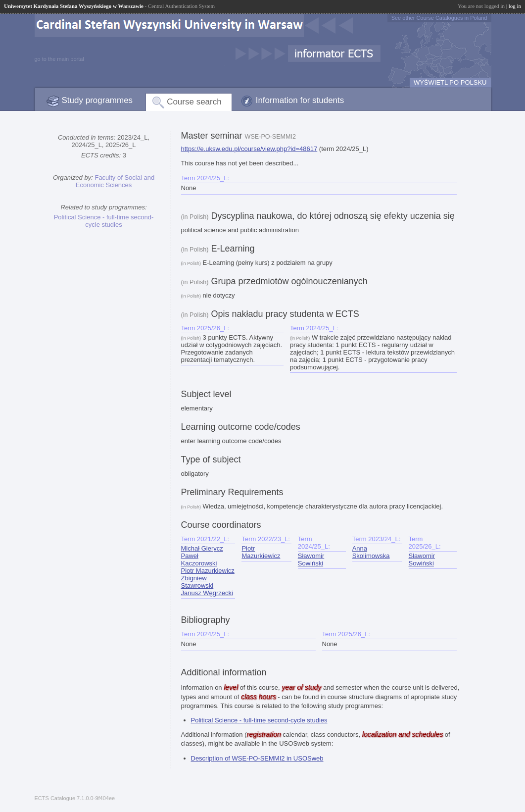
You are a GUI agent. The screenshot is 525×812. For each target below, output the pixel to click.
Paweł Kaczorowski (199, 559)
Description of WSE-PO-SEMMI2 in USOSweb (257, 758)
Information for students (300, 100)
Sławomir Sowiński (311, 559)
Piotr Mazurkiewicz (208, 571)
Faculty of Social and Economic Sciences (115, 181)
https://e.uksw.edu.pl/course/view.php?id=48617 (249, 149)
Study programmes (97, 100)
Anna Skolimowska (371, 552)
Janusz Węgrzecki (207, 593)
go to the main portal (59, 59)
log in (515, 6)
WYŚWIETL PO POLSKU (450, 82)
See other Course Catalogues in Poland (439, 18)
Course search (194, 102)
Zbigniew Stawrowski (197, 582)
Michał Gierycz (202, 548)
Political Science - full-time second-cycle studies (104, 221)
